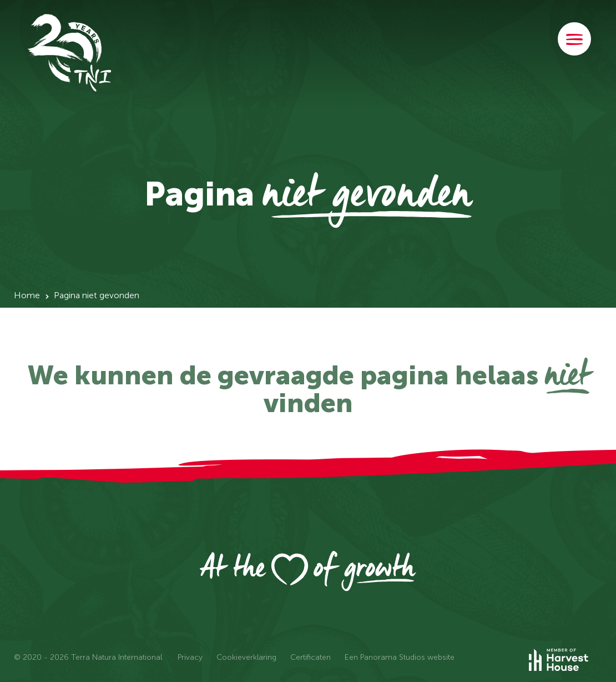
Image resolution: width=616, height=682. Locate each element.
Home (27, 295)
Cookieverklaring (246, 657)
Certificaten (310, 657)
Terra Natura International (69, 53)
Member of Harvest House (566, 660)
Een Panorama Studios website (400, 657)
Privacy (190, 657)
